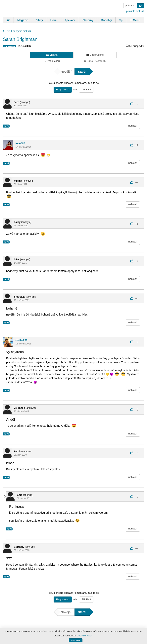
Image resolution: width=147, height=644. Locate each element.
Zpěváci (70, 20)
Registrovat (63, 90)
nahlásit (133, 126)
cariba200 (22, 340)
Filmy (39, 20)
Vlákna (52, 55)
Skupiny (88, 20)
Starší (82, 72)
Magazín (23, 20)
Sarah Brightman (20, 39)
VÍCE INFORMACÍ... (85, 636)
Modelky (106, 20)
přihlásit (130, 6)
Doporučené (95, 55)
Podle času (52, 61)
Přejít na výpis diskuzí (17, 31)
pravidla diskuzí (135, 11)
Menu (135, 20)
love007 (20, 143)
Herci (54, 20)
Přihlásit (86, 90)
